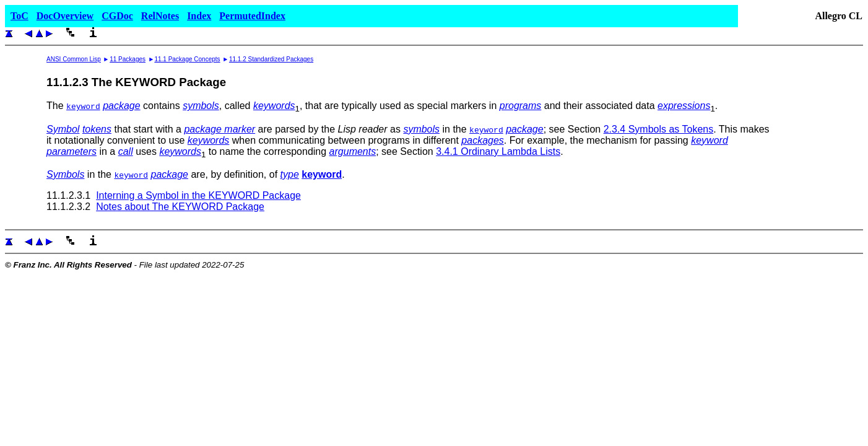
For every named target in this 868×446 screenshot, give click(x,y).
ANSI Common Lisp (74, 59)
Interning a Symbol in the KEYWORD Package (198, 195)
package (122, 106)
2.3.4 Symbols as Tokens (659, 129)
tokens (97, 129)
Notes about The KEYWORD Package (180, 207)
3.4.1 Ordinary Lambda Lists (498, 151)
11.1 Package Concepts (187, 59)
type (290, 174)
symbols (201, 106)
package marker (219, 129)
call (126, 151)
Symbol (63, 129)
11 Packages (128, 59)
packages (483, 140)
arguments (353, 151)
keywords (274, 106)
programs (521, 106)
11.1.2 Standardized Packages (271, 59)
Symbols (65, 174)
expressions (684, 106)
